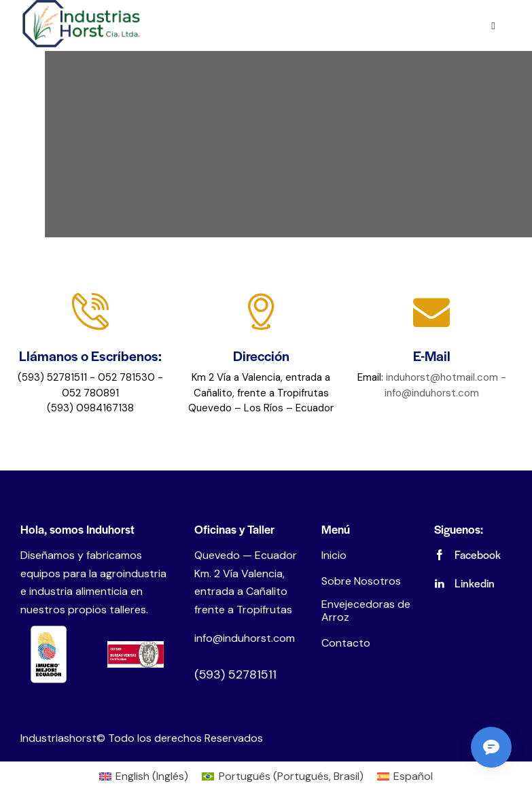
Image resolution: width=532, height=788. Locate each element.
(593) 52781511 (235, 674)
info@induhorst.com (245, 638)
